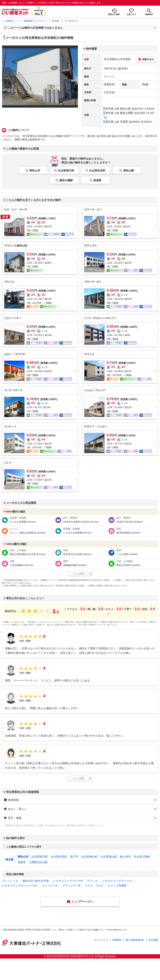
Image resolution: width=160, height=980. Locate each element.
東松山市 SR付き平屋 (36, 881)
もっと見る (79, 778)
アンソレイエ (10, 881)
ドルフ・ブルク (94, 885)
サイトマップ (101, 940)
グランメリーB (71, 885)
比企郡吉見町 (97, 170)
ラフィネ (92, 881)
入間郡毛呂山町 (38, 862)
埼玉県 (56, 21)
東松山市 (35, 170)
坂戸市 (74, 857)
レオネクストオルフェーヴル (20, 885)
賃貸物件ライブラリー (35, 21)
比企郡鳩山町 (90, 857)
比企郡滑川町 (66, 170)
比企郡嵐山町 (109, 857)
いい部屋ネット (10, 21)
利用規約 (117, 940)
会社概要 (153, 940)
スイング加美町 (117, 885)
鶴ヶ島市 (126, 857)
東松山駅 (129, 170)
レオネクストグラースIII (68, 881)
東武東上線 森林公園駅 (120, 113)
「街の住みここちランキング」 (40, 622)
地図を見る (146, 59)
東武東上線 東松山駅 (118, 109)
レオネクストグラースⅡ (117, 881)
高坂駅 (97, 180)
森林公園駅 (66, 180)
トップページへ (83, 902)
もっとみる (79, 573)
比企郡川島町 (142, 857)
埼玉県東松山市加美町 (117, 59)
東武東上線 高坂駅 (117, 122)
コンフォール (50, 885)
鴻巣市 (22, 862)
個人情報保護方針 (135, 940)
